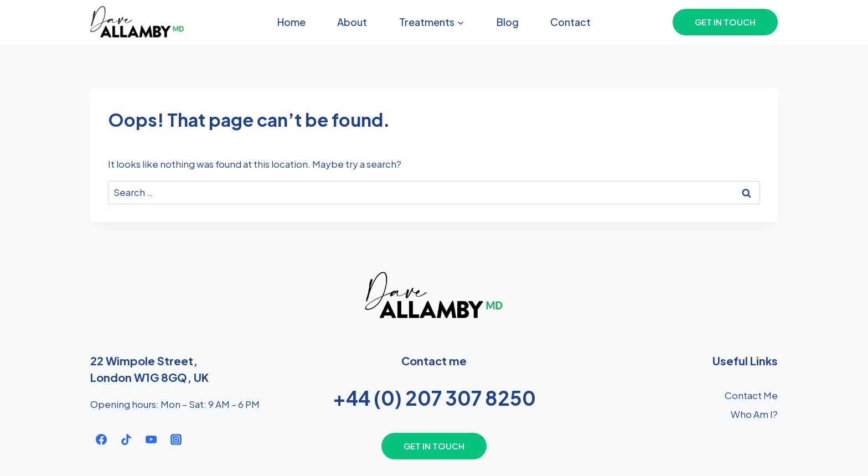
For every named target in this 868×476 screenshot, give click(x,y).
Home (291, 22)
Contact (570, 22)
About (352, 22)
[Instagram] (176, 439)
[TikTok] (126, 439)
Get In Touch (725, 22)
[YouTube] (151, 439)
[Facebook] (101, 439)
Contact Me (751, 395)
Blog (508, 22)
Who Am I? (754, 414)
